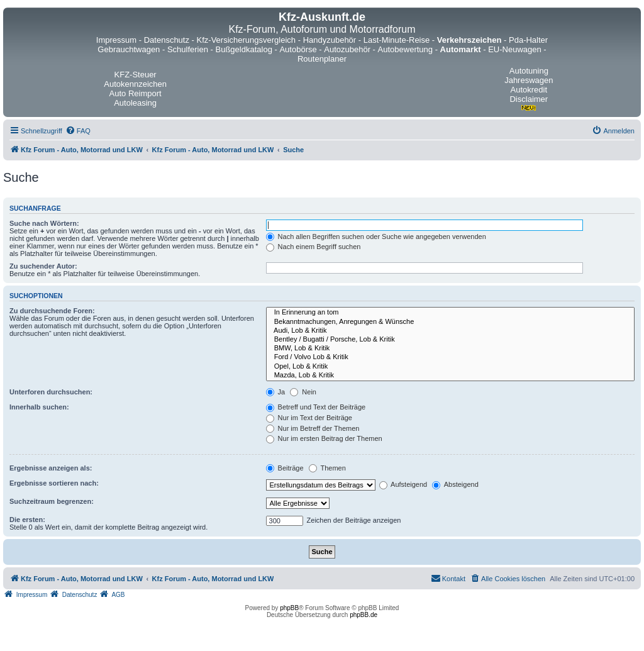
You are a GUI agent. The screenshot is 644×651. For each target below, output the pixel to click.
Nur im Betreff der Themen (313, 428)
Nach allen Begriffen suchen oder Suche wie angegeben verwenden (376, 236)
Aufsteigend (403, 484)
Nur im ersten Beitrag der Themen (324, 438)
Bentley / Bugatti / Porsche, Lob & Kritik (450, 340)
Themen (327, 468)
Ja (276, 392)
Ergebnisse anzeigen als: (51, 468)
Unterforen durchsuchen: (51, 392)
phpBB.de (364, 615)
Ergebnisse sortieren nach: (54, 483)
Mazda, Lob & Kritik (450, 376)
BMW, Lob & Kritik (450, 348)
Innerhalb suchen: (39, 407)
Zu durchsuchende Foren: (52, 311)
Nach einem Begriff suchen (314, 247)
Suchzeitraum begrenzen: (52, 501)
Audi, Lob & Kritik (450, 331)
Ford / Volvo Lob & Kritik (450, 357)
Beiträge (285, 468)
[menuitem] (78, 131)
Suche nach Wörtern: (44, 223)
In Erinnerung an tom (450, 313)
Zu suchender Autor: (43, 266)
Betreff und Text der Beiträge (316, 407)
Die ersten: (27, 520)
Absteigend (455, 484)
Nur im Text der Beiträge (309, 418)
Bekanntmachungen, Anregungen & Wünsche (450, 322)
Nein (303, 392)
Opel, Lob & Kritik (450, 367)
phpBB (289, 608)
